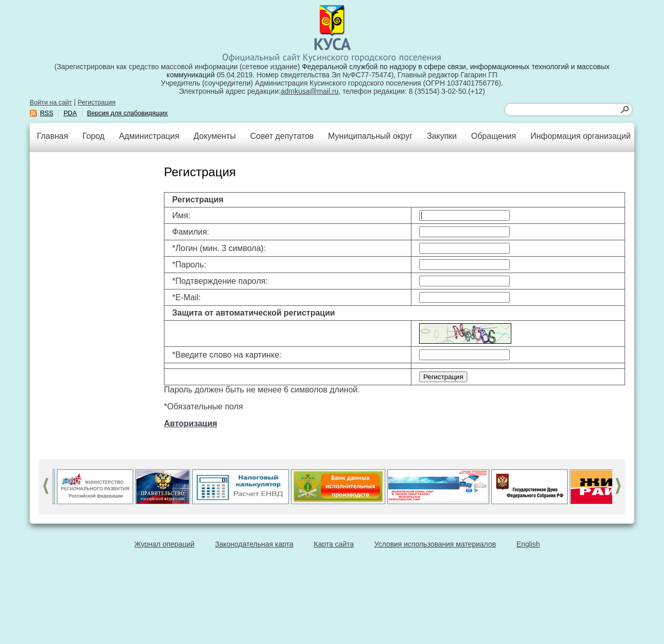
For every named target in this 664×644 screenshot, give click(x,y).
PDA (70, 113)
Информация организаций (580, 136)
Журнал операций (164, 544)
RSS (47, 113)
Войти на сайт (51, 102)
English (528, 544)
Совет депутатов (282, 136)
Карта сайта (334, 544)
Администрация (149, 136)
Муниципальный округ (370, 136)
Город (94, 136)
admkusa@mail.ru (310, 91)
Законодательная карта (254, 544)
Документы (215, 136)
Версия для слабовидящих (128, 113)
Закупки (442, 136)
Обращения (493, 136)
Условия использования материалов (435, 544)
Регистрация (97, 102)
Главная (53, 136)
